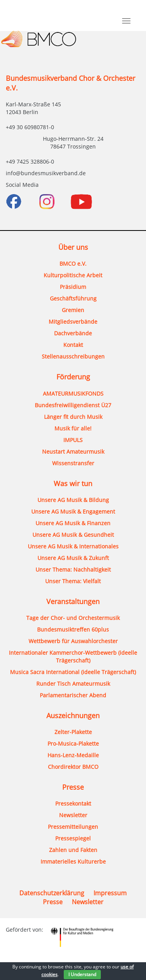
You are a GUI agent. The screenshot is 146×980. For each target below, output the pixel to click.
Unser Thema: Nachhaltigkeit (73, 569)
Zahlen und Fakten (73, 850)
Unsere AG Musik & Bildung (73, 500)
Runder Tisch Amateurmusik (73, 684)
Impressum (110, 893)
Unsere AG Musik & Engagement (73, 511)
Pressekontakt (73, 803)
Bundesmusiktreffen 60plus (73, 629)
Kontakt (73, 345)
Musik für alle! (73, 428)
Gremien (73, 310)
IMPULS (73, 440)
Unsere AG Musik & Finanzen (73, 523)
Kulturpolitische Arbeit (73, 275)
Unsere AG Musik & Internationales (73, 546)
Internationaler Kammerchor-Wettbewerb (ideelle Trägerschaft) (73, 656)
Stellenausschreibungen (73, 356)
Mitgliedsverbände (73, 322)
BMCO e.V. (73, 264)
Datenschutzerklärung (52, 893)
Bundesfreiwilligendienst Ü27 (73, 405)
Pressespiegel (73, 838)
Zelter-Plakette (73, 732)
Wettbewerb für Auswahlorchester (73, 641)
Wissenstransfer (73, 463)
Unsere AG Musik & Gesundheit (73, 535)
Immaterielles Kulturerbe (73, 861)
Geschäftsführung (73, 298)
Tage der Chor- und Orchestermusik (73, 618)
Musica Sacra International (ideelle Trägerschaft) (73, 672)
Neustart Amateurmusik (73, 452)
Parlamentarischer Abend (73, 695)
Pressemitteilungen (73, 827)
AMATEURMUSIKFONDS (73, 394)
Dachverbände (73, 333)
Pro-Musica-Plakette (73, 744)
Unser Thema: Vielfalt (73, 581)
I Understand (82, 974)
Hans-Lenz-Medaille (73, 755)
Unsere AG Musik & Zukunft (73, 558)
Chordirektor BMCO (73, 767)
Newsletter (73, 815)
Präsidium (73, 287)
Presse (53, 902)
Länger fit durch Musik (73, 417)
